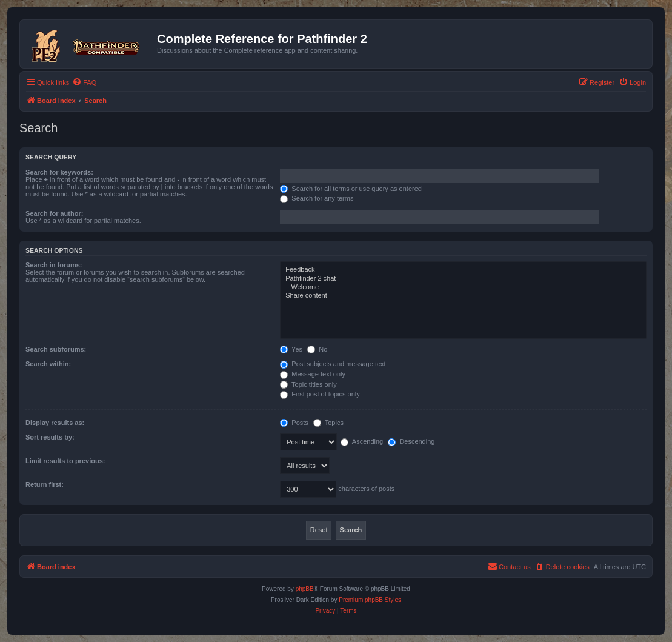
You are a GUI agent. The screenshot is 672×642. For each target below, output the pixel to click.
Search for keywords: (59, 172)
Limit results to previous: (65, 461)
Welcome (463, 287)
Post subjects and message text (333, 364)
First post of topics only (320, 394)
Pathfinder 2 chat (463, 279)
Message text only (313, 374)
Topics (328, 423)
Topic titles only (308, 384)
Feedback (463, 270)
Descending (411, 441)
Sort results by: (50, 437)
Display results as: (55, 423)
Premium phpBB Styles (370, 600)
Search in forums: (54, 265)
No (317, 349)
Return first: (45, 484)
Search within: (48, 364)
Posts (294, 423)
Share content (463, 296)
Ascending (362, 441)
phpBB (305, 589)
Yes (291, 349)
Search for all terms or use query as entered (351, 189)
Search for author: (54, 213)
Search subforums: (56, 349)
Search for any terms (317, 198)
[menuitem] (84, 82)
